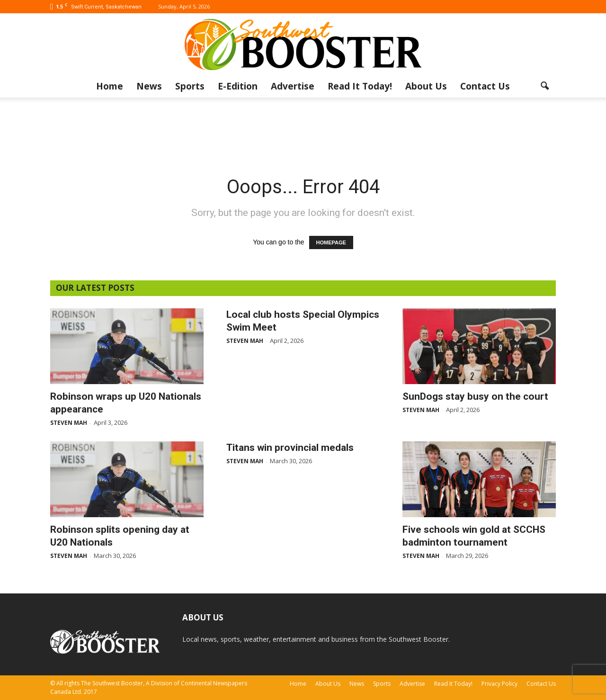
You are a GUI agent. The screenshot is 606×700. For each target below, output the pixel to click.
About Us (426, 86)
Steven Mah (69, 423)
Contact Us (485, 86)
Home (110, 86)
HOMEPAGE (331, 242)
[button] (544, 86)
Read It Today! (360, 86)
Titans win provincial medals (290, 448)
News (149, 86)
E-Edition (238, 86)
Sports (190, 86)
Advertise (293, 86)
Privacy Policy (499, 684)
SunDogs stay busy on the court (475, 396)
